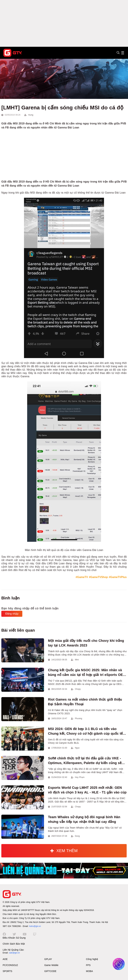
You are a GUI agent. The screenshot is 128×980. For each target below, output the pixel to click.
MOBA (89, 971)
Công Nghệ (92, 959)
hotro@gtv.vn (35, 926)
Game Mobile (51, 965)
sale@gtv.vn (14, 953)
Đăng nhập (12, 614)
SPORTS (7, 971)
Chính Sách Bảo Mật (14, 944)
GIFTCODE (50, 971)
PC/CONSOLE (10, 965)
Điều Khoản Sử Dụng (14, 938)
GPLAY (48, 959)
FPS (88, 965)
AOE (5, 959)
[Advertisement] (64, 23)
